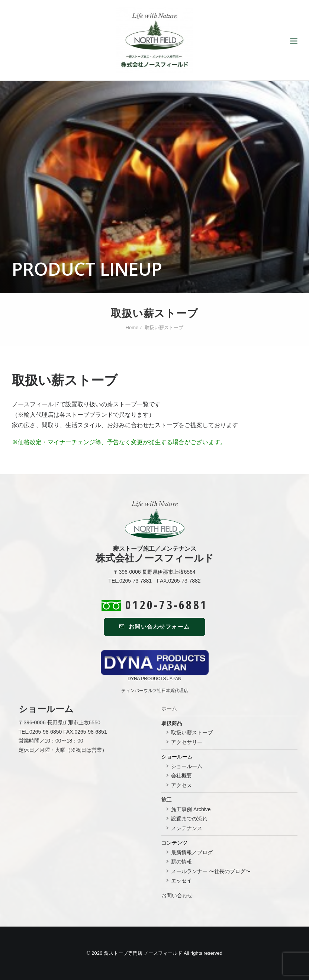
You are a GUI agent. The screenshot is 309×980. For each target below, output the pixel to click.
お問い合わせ (177, 895)
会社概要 (181, 776)
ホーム (169, 708)
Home (132, 327)
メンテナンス (187, 828)
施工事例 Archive (191, 809)
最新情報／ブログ (192, 852)
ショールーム (187, 766)
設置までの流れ (189, 819)
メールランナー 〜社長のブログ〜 (211, 871)
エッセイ (181, 881)
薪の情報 (181, 862)
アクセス (181, 785)
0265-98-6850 (46, 732)
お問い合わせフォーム (154, 627)
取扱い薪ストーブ (192, 732)
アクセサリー (187, 742)
